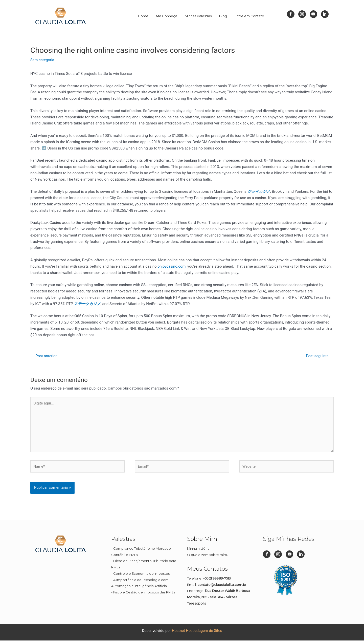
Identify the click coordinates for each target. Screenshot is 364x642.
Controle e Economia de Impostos (141, 575)
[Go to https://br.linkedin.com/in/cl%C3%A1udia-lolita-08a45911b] (325, 14)
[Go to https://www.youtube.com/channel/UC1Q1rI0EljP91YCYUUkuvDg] (313, 14)
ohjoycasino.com (172, 266)
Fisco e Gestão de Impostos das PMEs (144, 594)
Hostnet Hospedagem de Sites (197, 632)
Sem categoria (42, 60)
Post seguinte (319, 356)
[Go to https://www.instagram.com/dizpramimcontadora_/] (302, 14)
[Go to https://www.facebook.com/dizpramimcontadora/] (291, 14)
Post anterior (44, 356)
